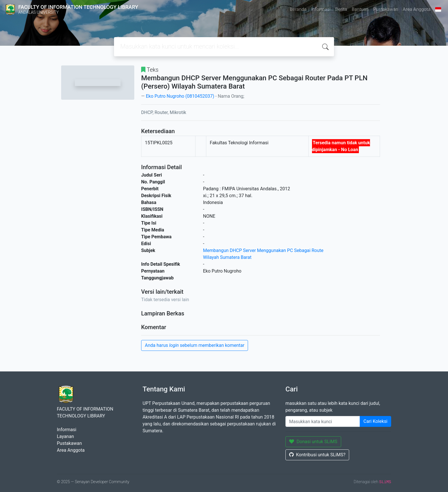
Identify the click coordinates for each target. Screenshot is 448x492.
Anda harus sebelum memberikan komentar (195, 345)
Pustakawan (386, 9)
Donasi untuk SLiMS (313, 442)
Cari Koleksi (375, 421)
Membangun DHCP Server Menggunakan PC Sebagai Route (263, 250)
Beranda (298, 9)
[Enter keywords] (323, 421)
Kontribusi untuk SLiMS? (317, 455)
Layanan (65, 436)
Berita (341, 9)
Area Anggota (417, 9)
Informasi (321, 9)
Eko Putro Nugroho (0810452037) (180, 96)
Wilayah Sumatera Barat (227, 257)
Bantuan (360, 9)
